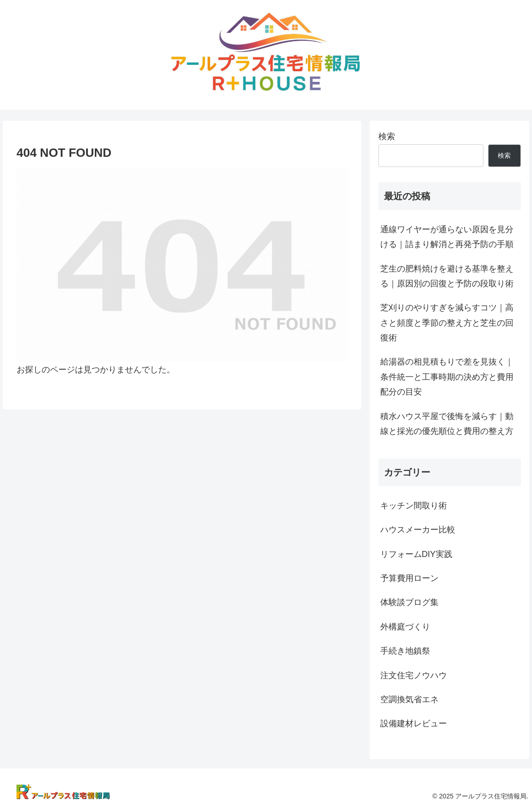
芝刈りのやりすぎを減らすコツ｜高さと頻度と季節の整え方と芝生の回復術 (447, 323)
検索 (387, 136)
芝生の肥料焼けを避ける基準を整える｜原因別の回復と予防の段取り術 (447, 276)
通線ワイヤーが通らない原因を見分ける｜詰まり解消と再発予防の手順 (447, 237)
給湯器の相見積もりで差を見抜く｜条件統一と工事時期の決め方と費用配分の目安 (447, 377)
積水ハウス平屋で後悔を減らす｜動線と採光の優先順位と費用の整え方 (447, 424)
